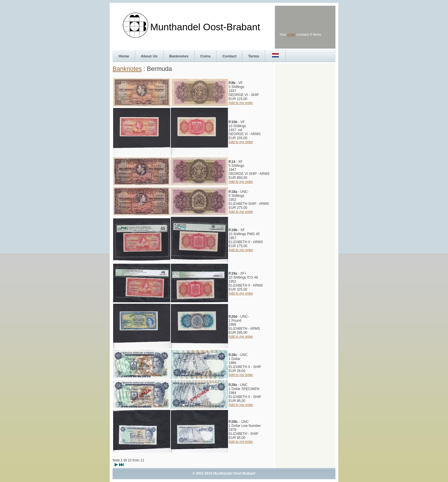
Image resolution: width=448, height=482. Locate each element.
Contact (229, 56)
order (291, 35)
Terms (254, 56)
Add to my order (241, 103)
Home (124, 56)
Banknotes (179, 56)
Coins (206, 56)
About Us (149, 56)
